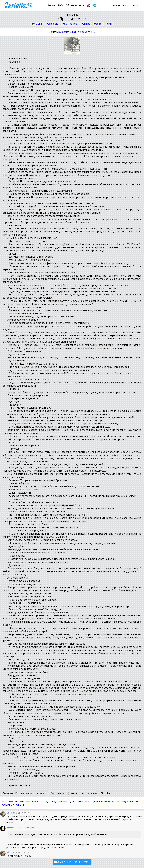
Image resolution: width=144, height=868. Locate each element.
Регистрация (130, 6)
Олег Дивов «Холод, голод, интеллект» (48, 802)
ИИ (110, 24)
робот (99, 24)
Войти (116, 6)
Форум (51, 5)
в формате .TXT (68, 32)
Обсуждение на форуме (72, 862)
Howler (10, 828)
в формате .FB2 (87, 32)
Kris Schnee (72, 15)
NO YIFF (38, 24)
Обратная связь (75, 5)
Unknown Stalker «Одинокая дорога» (93, 802)
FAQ (60, 5)
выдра (87, 24)
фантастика (71, 24)
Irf (8, 813)
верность (53, 24)
